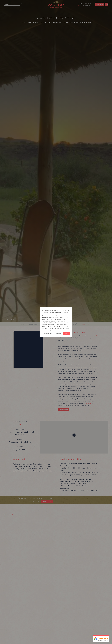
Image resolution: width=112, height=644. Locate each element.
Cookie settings (48, 334)
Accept (67, 334)
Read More (63, 330)
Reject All (58, 334)
